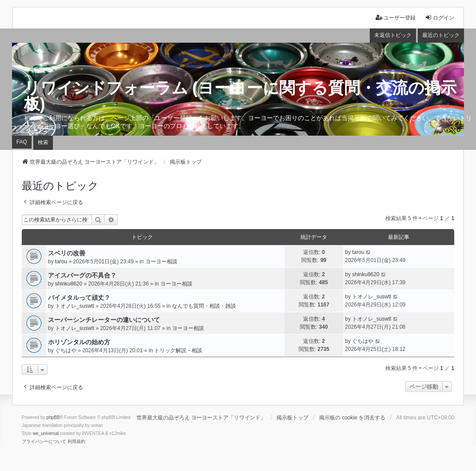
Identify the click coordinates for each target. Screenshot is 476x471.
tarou (61, 262)
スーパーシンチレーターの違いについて (104, 320)
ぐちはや (66, 350)
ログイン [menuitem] (440, 18)
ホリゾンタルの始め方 (79, 342)
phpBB (53, 417)
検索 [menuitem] (43, 142)
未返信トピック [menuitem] (393, 35)
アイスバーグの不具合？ (82, 275)
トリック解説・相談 (178, 350)
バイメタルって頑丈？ (79, 298)
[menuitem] (44, 442)
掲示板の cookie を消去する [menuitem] (352, 418)
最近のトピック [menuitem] (441, 35)
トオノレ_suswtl (75, 306)
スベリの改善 (67, 253)
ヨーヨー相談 (161, 262)
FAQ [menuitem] (22, 142)
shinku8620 (69, 284)
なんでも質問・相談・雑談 (204, 306)
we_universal (46, 433)
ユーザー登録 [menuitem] (396, 18)
